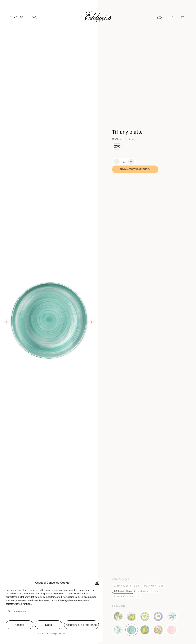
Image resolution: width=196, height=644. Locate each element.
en (16, 17)
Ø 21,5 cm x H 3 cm (154, 587)
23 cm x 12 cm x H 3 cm (126, 587)
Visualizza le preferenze (81, 625)
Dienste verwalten (17, 611)
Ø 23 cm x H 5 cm (123, 592)
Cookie (42, 634)
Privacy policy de (56, 634)
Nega (49, 625)
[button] (97, 583)
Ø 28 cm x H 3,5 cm (148, 592)
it (11, 17)
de (21, 17)
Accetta (19, 625)
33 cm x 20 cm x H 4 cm (126, 598)
